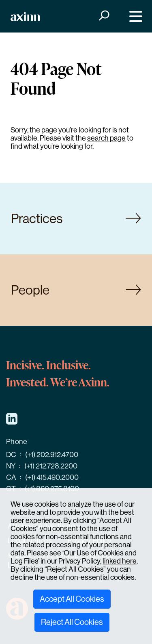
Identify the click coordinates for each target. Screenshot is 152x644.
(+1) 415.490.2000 (52, 477)
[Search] (103, 16)
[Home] (25, 16)
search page (106, 138)
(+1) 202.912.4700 (52, 455)
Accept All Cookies (72, 599)
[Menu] (134, 16)
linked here (120, 561)
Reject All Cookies (72, 622)
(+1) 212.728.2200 (51, 466)
